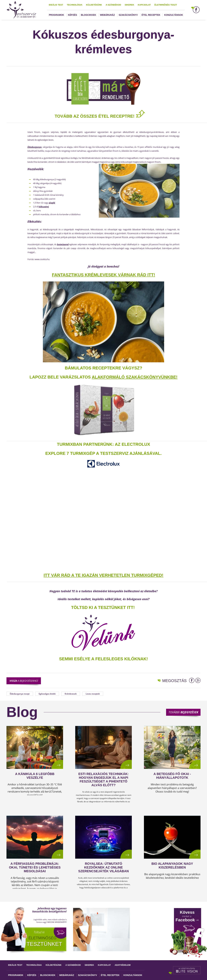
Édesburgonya (35, 147)
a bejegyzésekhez (24, 681)
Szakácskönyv (128, 15)
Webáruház (107, 15)
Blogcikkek (88, 15)
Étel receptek (151, 15)
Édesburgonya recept (20, 694)
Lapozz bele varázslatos (61, 377)
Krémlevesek (71, 694)
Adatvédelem (123, 965)
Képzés (72, 15)
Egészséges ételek (47, 694)
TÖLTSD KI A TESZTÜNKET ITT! (103, 607)
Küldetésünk (94, 5)
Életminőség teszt (166, 5)
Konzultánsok (174, 15)
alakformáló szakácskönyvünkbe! (135, 377)
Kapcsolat (144, 5)
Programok (56, 15)
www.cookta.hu (42, 259)
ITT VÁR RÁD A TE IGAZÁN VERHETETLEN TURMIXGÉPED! (104, 575)
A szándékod (113, 5)
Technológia (75, 5)
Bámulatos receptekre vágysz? (104, 368)
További (183, 712)
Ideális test (56, 5)
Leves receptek (93, 694)
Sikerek (129, 5)
